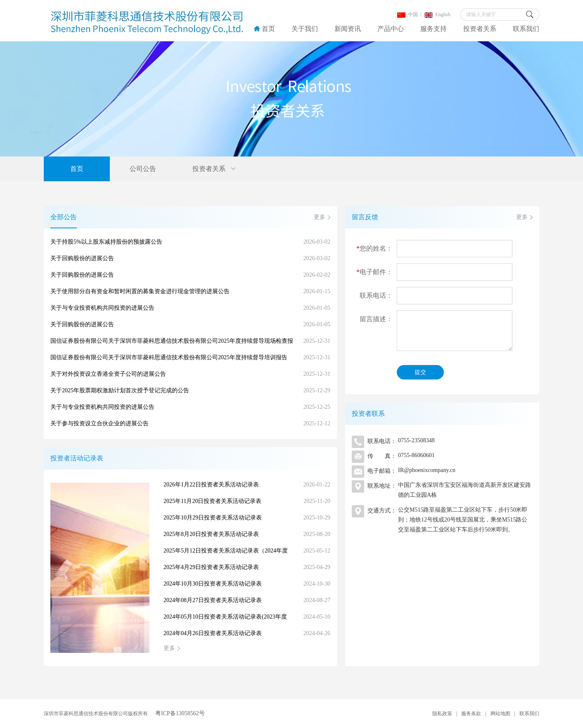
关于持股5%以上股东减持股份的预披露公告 (190, 242)
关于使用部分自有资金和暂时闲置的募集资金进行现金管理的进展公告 (190, 292)
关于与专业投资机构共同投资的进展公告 (190, 308)
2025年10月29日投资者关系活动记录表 (247, 518)
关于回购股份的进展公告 (190, 258)
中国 (408, 14)
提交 (420, 372)
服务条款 (471, 714)
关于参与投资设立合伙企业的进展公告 (190, 424)
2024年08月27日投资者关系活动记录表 (247, 600)
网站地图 (500, 714)
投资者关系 (480, 29)
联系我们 (526, 29)
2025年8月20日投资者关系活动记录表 (247, 534)
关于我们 (305, 29)
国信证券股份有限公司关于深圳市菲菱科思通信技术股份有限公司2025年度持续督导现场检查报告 (190, 341)
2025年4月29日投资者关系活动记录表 (247, 567)
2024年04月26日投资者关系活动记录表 (247, 633)
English (437, 14)
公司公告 (143, 169)
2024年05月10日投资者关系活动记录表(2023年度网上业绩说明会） (247, 617)
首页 (264, 29)
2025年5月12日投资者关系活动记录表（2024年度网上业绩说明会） (247, 551)
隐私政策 (442, 714)
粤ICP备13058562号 (180, 713)
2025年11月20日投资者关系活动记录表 (247, 501)
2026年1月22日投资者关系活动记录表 (247, 485)
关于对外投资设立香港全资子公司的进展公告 (190, 374)
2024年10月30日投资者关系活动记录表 (247, 584)
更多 (320, 217)
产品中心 (391, 29)
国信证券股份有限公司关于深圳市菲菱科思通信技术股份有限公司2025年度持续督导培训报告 (190, 358)
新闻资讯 (348, 29)
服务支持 (434, 29)
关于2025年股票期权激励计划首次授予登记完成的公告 (190, 391)
